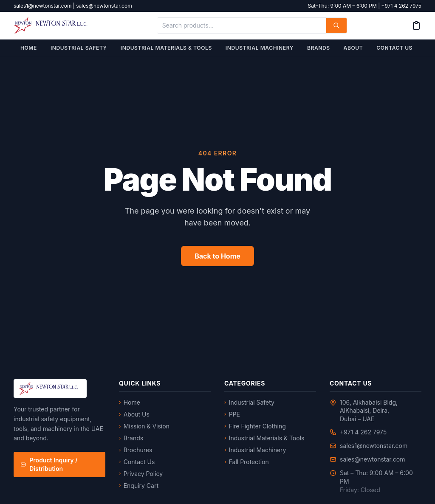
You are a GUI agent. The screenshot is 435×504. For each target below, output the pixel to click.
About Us (134, 414)
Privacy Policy (141, 474)
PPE (232, 414)
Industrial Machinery (260, 48)
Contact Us (394, 48)
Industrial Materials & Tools (166, 48)
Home (29, 48)
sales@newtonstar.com (372, 459)
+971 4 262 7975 (363, 432)
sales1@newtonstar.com (374, 446)
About (353, 48)
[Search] (336, 25)
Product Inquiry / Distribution (49, 464)
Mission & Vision (144, 426)
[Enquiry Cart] (416, 25)
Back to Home (217, 256)
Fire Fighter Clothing (255, 426)
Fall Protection (247, 462)
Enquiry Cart (139, 486)
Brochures (136, 450)
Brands (319, 48)
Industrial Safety (79, 48)
